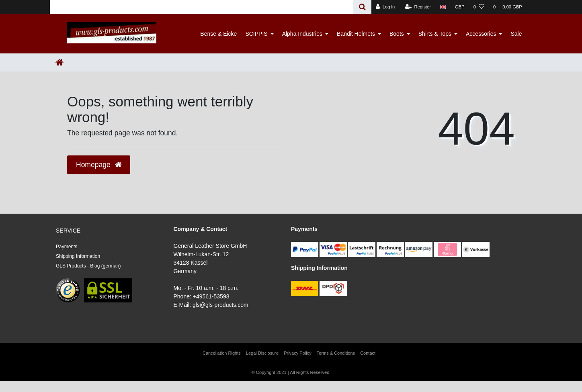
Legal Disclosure (262, 353)
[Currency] (460, 7)
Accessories (481, 34)
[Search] (362, 7)
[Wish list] (479, 7)
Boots (397, 34)
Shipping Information (78, 256)
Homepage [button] (99, 165)
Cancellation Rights (222, 353)
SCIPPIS (256, 34)
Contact (368, 353)
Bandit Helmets (356, 34)
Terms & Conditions (336, 353)
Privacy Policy (297, 353)
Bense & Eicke (218, 34)
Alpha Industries (302, 34)
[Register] (418, 7)
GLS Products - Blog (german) (88, 266)
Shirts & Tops (435, 34)
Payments (67, 247)
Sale (516, 34)
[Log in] (385, 7)
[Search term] (202, 7)
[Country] (443, 7)
